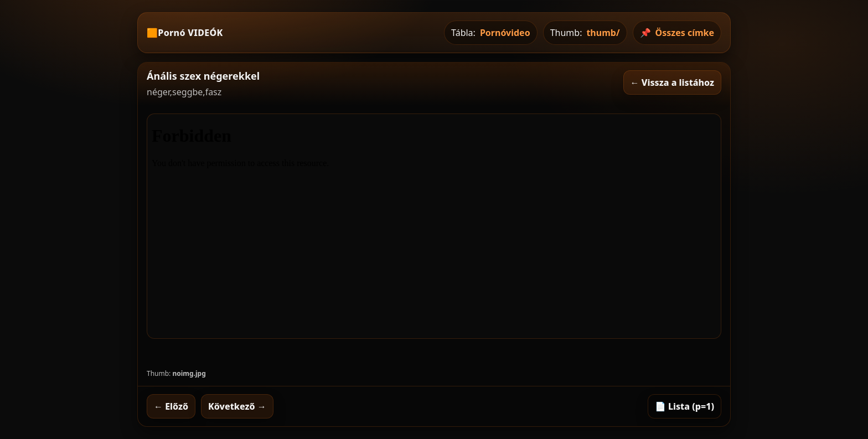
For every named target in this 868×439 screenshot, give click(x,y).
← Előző (171, 406)
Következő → (237, 406)
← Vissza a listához (672, 82)
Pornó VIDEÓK (190, 33)
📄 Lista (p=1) (684, 406)
